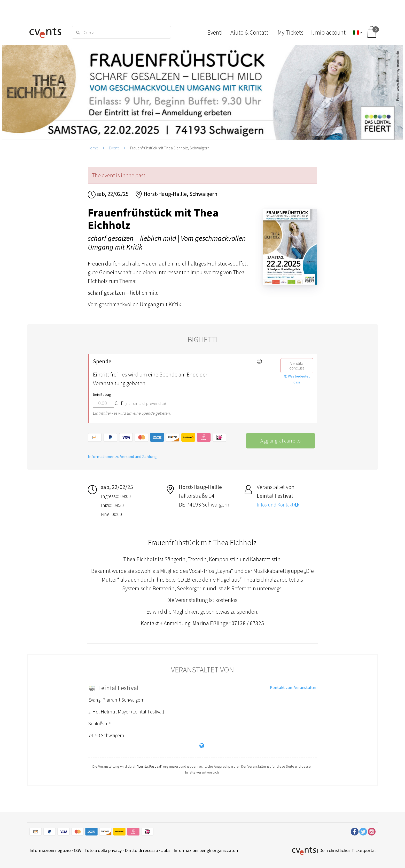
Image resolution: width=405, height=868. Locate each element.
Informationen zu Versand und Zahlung (122, 456)
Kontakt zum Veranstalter (293, 687)
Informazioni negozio (50, 850)
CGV (78, 850)
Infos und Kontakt (278, 505)
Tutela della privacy (103, 850)
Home (93, 148)
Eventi (114, 148)
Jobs (166, 850)
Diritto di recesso (141, 850)
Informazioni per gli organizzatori (206, 850)
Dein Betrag (102, 395)
